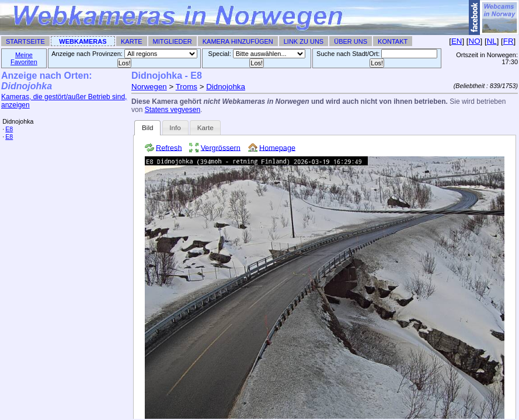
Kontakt (393, 41)
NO (475, 41)
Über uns (351, 41)
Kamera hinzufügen (238, 41)
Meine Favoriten (24, 58)
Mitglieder (173, 41)
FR (508, 41)
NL (492, 41)
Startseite (25, 41)
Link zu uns (304, 41)
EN (457, 41)
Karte (131, 41)
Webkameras (83, 41)
